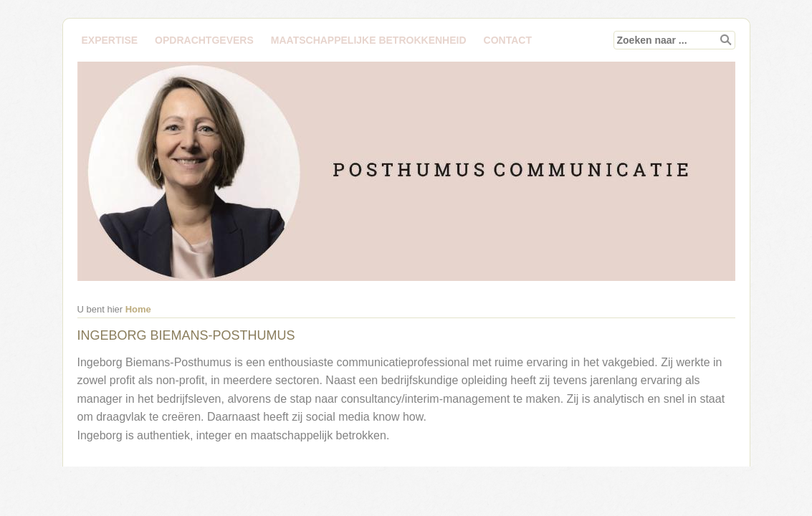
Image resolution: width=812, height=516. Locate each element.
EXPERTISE (110, 40)
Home (138, 309)
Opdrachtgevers (204, 40)
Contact (508, 40)
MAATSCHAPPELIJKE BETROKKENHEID (369, 40)
